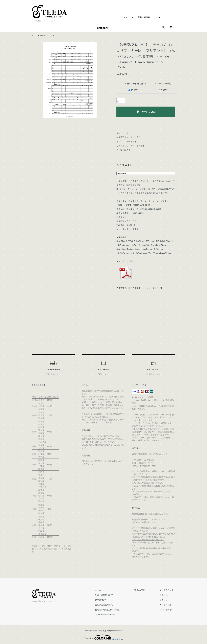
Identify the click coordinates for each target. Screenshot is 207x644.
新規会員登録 (144, 17)
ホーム (34, 35)
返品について (122, 133)
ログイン (158, 17)
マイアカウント (127, 17)
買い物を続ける (123, 150)
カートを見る (167, 605)
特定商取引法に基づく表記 (129, 137)
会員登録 (165, 595)
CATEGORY (103, 28)
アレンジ (54, 35)
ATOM (146, 590)
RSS (139, 590)
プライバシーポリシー (110, 614)
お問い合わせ (167, 610)
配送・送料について (109, 595)
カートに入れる (146, 112)
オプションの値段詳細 (126, 141)
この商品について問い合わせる (131, 146)
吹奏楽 (43, 35)
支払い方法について (109, 605)
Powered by (103, 637)
